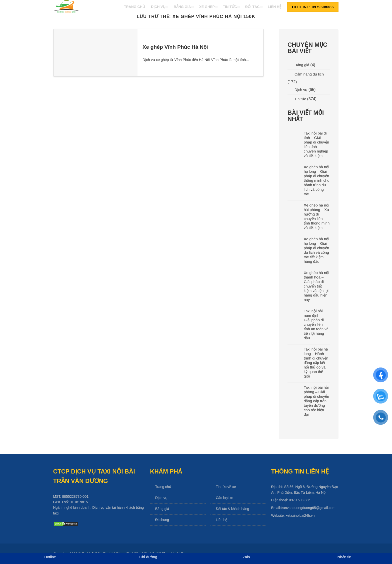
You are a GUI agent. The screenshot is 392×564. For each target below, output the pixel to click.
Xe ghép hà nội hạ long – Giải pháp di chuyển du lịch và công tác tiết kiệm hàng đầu (316, 250)
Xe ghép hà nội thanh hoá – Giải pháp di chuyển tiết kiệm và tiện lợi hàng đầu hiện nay (316, 286)
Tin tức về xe (226, 487)
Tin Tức (231, 7)
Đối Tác (254, 7)
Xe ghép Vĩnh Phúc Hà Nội (175, 47)
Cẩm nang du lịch (309, 74)
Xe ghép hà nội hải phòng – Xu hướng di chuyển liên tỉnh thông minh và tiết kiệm (317, 216)
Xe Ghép (208, 7)
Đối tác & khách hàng (232, 509)
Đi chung (162, 520)
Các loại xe (224, 498)
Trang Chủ (134, 7)
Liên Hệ (274, 7)
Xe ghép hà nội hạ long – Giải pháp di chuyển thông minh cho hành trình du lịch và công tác (317, 180)
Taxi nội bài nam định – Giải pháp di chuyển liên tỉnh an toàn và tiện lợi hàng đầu (316, 324)
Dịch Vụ (159, 7)
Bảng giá (302, 65)
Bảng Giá (183, 7)
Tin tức (300, 99)
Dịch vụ (301, 90)
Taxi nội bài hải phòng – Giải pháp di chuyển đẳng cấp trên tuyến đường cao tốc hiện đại (316, 401)
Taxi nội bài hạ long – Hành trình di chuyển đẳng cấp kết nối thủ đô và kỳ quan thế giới (316, 363)
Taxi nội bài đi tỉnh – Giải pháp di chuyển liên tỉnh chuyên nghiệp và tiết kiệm (316, 144)
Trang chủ (163, 487)
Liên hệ (221, 520)
